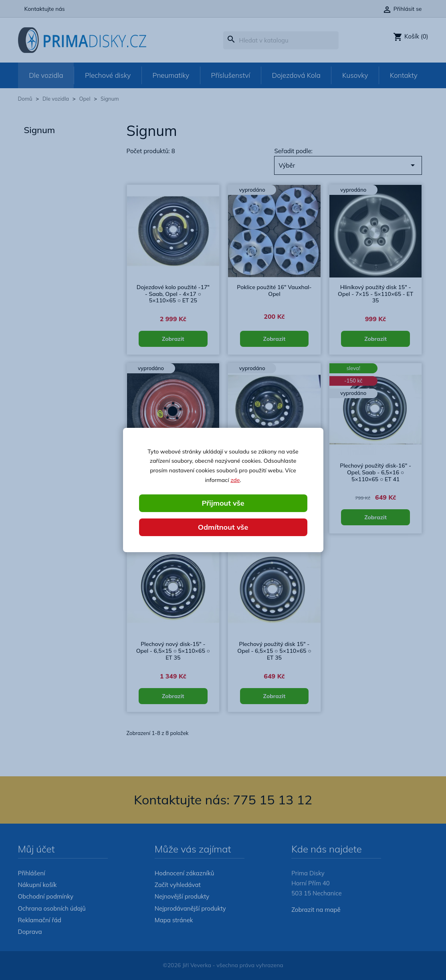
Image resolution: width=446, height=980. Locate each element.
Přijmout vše (223, 503)
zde (235, 480)
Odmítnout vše (223, 527)
